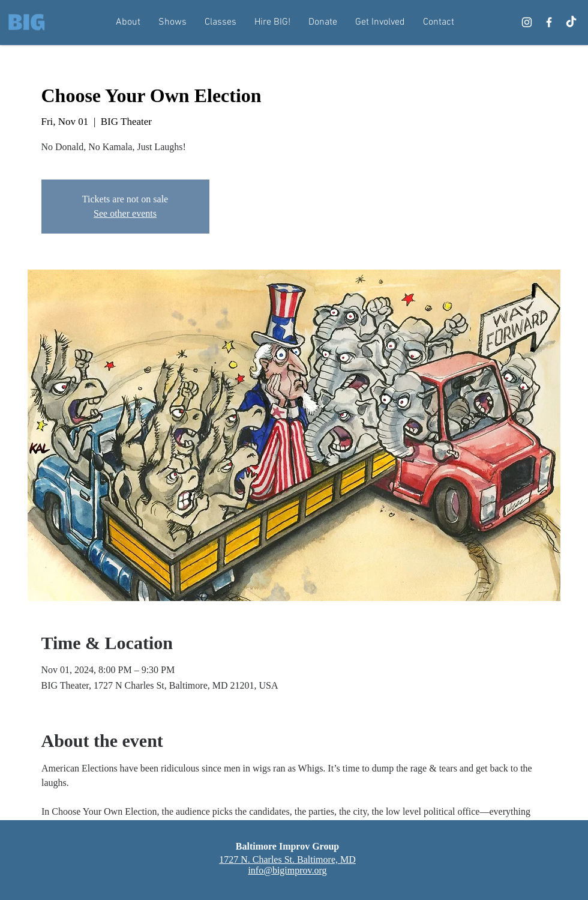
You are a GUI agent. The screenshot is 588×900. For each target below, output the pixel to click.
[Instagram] (527, 22)
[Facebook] (549, 22)
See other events (125, 213)
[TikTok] (571, 22)
